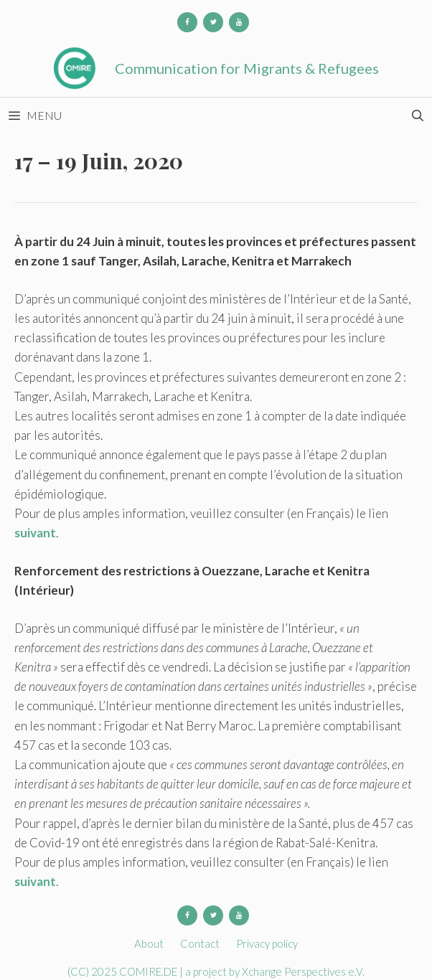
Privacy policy (267, 943)
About (149, 943)
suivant (35, 533)
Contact (200, 943)
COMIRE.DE (149, 971)
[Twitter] (213, 22)
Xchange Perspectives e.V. (303, 971)
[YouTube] (239, 22)
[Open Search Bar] (417, 116)
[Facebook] (187, 22)
